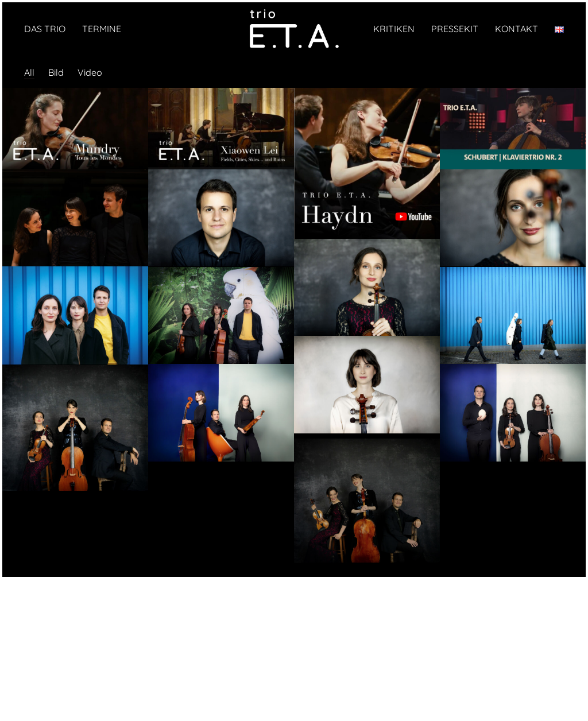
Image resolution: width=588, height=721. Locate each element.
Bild (56, 72)
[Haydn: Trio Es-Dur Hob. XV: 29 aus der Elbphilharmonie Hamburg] (367, 164)
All (29, 72)
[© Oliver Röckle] (75, 219)
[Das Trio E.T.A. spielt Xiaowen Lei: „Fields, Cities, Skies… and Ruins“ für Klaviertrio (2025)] (221, 130)
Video (90, 72)
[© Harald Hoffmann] (221, 219)
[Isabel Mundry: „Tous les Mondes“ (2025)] (75, 130)
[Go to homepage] (294, 29)
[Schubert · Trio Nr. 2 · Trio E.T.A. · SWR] (513, 130)
